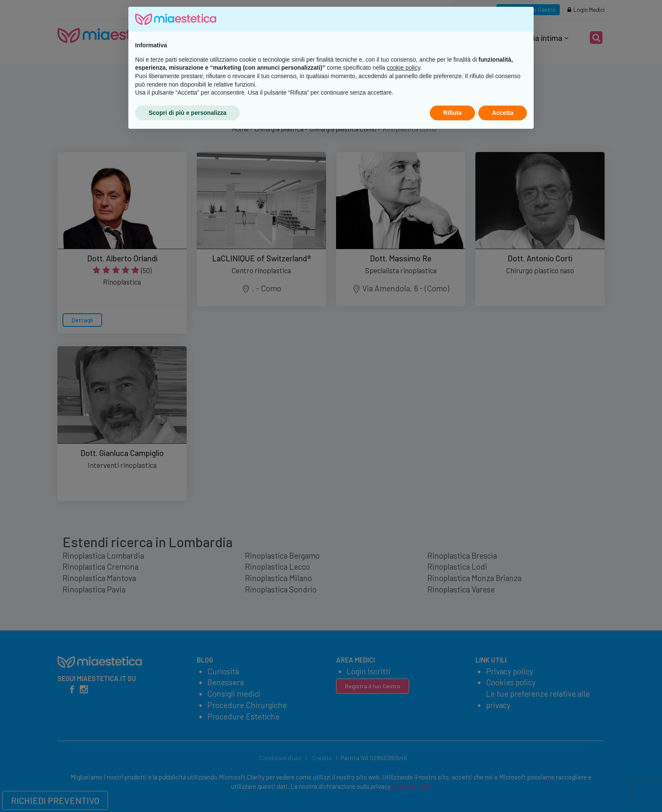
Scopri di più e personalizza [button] (187, 789)
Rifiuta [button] (453, 789)
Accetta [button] (503, 789)
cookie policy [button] (403, 744)
